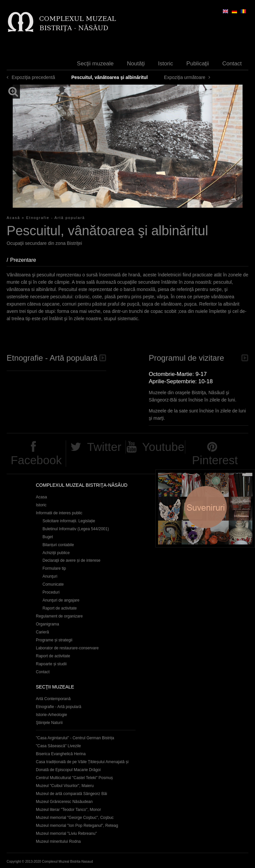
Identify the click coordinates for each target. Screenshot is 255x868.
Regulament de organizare (59, 616)
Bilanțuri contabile (58, 545)
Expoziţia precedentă (33, 77)
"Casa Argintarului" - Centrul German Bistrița (75, 738)
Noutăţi (136, 64)
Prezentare (26, 260)
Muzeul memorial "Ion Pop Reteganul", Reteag (77, 826)
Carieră (42, 632)
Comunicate (53, 584)
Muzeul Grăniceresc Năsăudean (64, 802)
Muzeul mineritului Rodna (58, 841)
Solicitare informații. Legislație (69, 521)
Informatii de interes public (59, 513)
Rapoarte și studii (51, 664)
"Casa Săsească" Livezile (58, 746)
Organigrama (47, 624)
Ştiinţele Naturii (49, 723)
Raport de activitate (60, 608)
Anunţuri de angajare (61, 600)
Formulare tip (54, 568)
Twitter (104, 447)
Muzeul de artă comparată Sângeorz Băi (72, 794)
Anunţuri (50, 576)
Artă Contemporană (53, 699)
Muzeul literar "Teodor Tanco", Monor (68, 810)
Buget (48, 537)
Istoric (166, 64)
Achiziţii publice (56, 553)
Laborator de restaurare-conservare (67, 648)
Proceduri (51, 592)
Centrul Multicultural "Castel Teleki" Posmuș (74, 778)
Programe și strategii (54, 640)
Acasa (41, 497)
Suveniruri (205, 508)
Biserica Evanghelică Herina (61, 754)
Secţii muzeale (95, 64)
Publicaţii (198, 64)
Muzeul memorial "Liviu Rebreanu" (66, 833)
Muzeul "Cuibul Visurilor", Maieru (65, 786)
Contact (232, 64)
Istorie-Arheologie (51, 715)
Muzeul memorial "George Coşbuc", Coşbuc (75, 818)
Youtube (163, 447)
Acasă (13, 218)
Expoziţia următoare (185, 77)
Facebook (36, 460)
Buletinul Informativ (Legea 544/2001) (76, 529)
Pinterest (215, 460)
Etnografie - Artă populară (56, 218)
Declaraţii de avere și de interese (72, 560)
